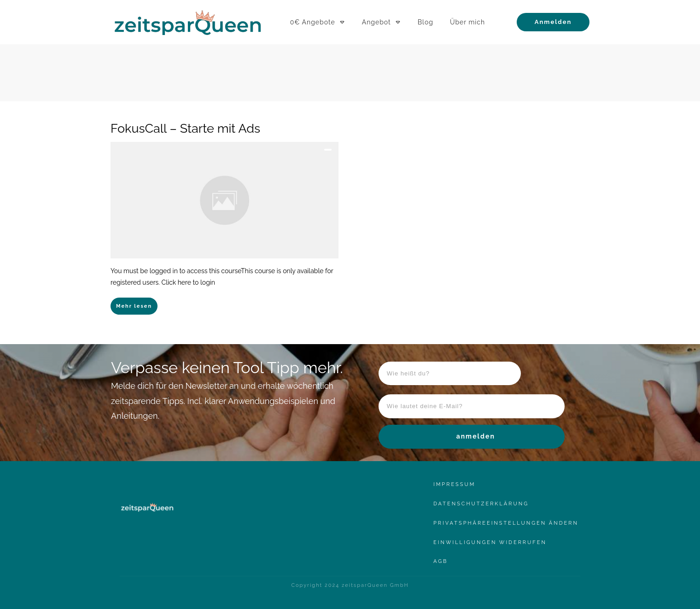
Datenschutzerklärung (481, 504)
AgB (440, 561)
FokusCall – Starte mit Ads (185, 128)
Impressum (454, 484)
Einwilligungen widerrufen (490, 542)
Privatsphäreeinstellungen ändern (506, 523)
